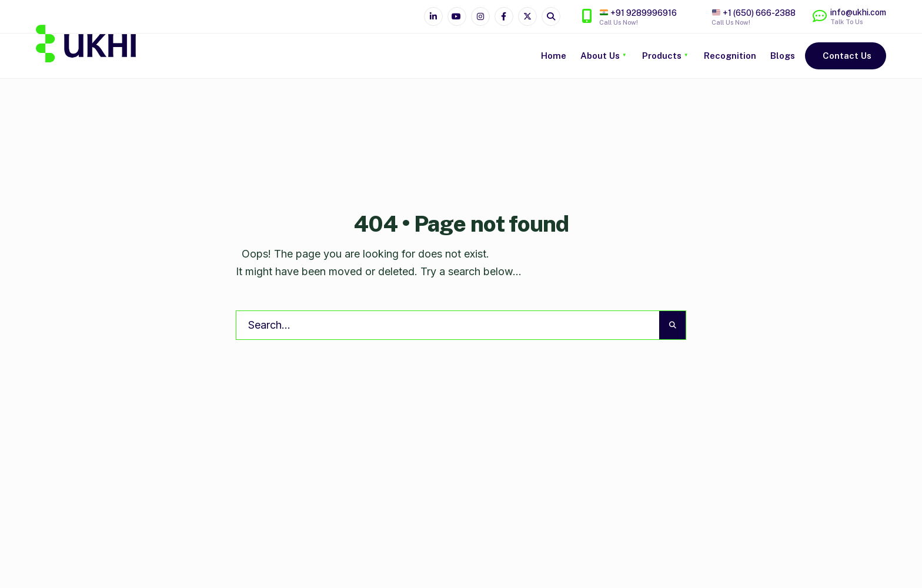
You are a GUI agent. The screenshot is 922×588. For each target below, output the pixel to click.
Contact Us (847, 56)
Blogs (783, 56)
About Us (600, 56)
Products (662, 56)
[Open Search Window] (551, 16)
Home (554, 56)
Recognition (730, 56)
